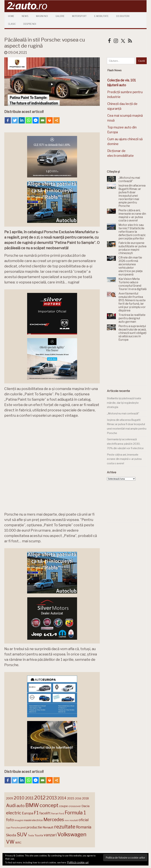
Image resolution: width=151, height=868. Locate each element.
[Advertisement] (129, 365)
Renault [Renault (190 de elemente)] (48, 827)
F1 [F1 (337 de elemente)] (36, 812)
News (25, 16)
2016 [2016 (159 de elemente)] (78, 798)
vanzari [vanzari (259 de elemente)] (50, 835)
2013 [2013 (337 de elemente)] (51, 797)
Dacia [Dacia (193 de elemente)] (85, 806)
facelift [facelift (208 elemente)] (45, 813)
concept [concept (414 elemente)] (49, 805)
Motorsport (79, 16)
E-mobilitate (101, 16)
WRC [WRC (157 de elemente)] (18, 842)
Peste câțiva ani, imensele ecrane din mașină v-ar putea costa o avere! (124, 459)
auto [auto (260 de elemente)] (21, 805)
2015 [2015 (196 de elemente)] (71, 798)
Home (11, 16)
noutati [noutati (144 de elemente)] (74, 820)
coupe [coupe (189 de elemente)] (63, 806)
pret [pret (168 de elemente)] (23, 827)
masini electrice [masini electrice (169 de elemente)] (33, 820)
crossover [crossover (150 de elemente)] (75, 806)
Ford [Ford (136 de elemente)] (61, 813)
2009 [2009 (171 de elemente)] (10, 798)
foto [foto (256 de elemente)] (10, 819)
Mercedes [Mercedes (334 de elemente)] (54, 819)
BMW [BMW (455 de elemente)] (32, 805)
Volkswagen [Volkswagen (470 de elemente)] (72, 834)
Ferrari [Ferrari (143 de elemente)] (55, 813)
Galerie (60, 16)
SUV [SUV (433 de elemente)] (22, 834)
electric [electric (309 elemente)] (14, 813)
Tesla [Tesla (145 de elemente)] (31, 835)
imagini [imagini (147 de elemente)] (19, 820)
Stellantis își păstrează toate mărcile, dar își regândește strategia (124, 403)
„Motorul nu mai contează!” (123, 414)
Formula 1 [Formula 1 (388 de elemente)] (75, 812)
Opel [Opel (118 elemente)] (8, 827)
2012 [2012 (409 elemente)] (40, 797)
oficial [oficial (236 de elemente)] (84, 820)
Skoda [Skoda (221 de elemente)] (11, 835)
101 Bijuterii (123, 16)
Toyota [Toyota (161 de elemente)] (39, 835)
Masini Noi (42, 16)
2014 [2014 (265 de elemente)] (62, 798)
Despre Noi (30, 24)
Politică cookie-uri (78, 862)
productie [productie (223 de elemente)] (34, 827)
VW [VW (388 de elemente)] (10, 842)
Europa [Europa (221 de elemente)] (28, 813)
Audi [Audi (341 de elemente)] (11, 805)
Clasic (12, 24)
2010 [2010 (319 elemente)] (19, 798)
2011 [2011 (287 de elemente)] (29, 798)
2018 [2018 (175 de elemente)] (85, 798)
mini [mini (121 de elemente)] (67, 820)
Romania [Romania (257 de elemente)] (84, 827)
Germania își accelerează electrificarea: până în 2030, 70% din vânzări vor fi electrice (125, 444)
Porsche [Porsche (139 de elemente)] (15, 827)
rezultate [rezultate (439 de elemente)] (65, 826)
